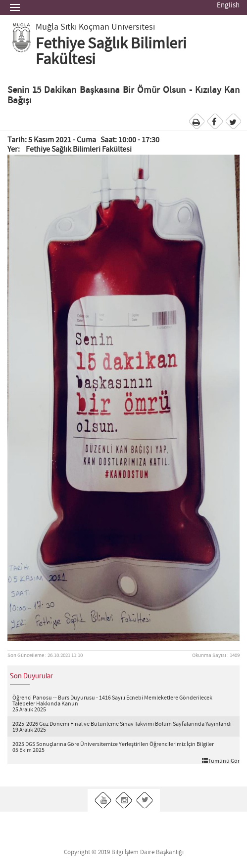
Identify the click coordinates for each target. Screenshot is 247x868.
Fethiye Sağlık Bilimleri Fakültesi (111, 52)
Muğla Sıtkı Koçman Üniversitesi (95, 27)
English (228, 5)
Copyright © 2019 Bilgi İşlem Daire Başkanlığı (124, 852)
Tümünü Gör (221, 761)
